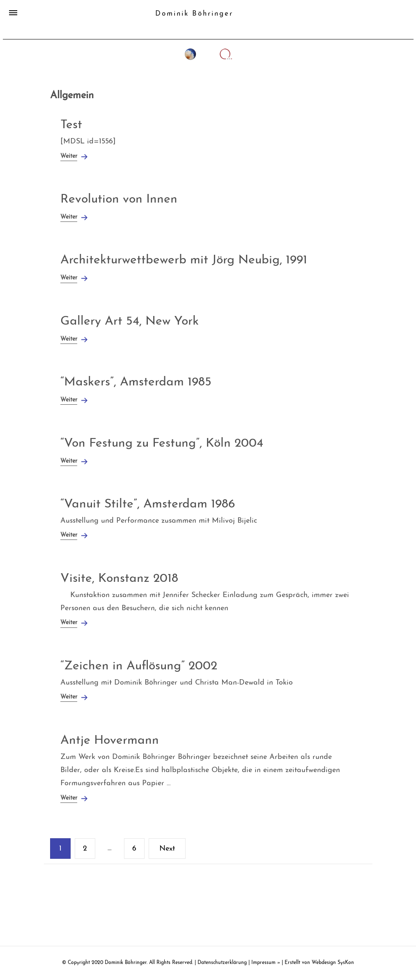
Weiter (69, 156)
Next (167, 849)
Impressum (263, 963)
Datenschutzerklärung (222, 963)
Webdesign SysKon (333, 963)
